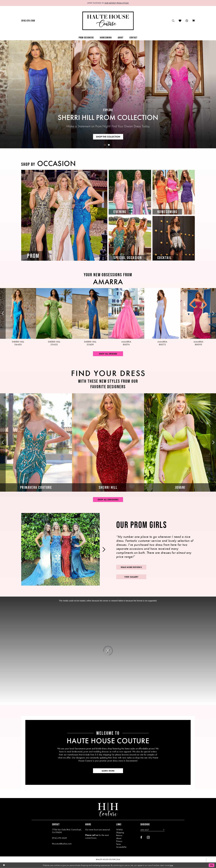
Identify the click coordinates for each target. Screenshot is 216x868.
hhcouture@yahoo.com (62, 844)
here (171, 865)
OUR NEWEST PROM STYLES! (117, 3)
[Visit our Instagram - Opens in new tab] (148, 837)
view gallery (131, 577)
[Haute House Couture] (108, 21)
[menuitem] (28, 21)
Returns (119, 835)
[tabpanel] (108, 94)
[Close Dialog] (4, 865)
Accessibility (121, 847)
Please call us (92, 835)
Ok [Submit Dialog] (212, 865)
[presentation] (18, 317)
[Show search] (173, 21)
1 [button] (105, 145)
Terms (119, 844)
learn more (108, 771)
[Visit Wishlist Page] (180, 21)
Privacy (119, 841)
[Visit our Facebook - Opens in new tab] (141, 837)
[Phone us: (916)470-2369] (28, 21)
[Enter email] (152, 830)
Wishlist (119, 830)
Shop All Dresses (108, 354)
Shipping (120, 832)
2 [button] (109, 145)
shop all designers (108, 500)
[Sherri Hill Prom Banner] (108, 94)
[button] (187, 21)
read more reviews (131, 567)
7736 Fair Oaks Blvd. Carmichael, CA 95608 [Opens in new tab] (67, 831)
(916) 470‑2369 (59, 838)
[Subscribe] (163, 830)
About (119, 838)
